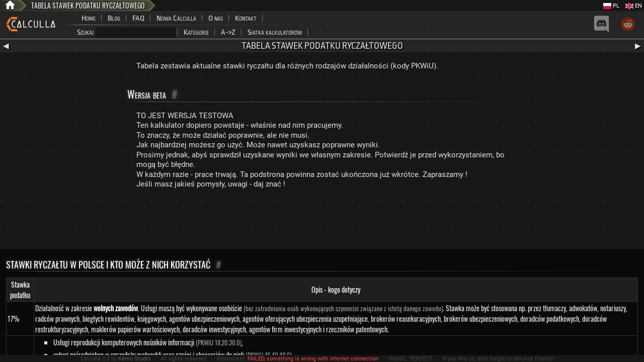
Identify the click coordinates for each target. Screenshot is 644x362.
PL (611, 6)
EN (634, 6)
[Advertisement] (322, 221)
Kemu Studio (134, 359)
